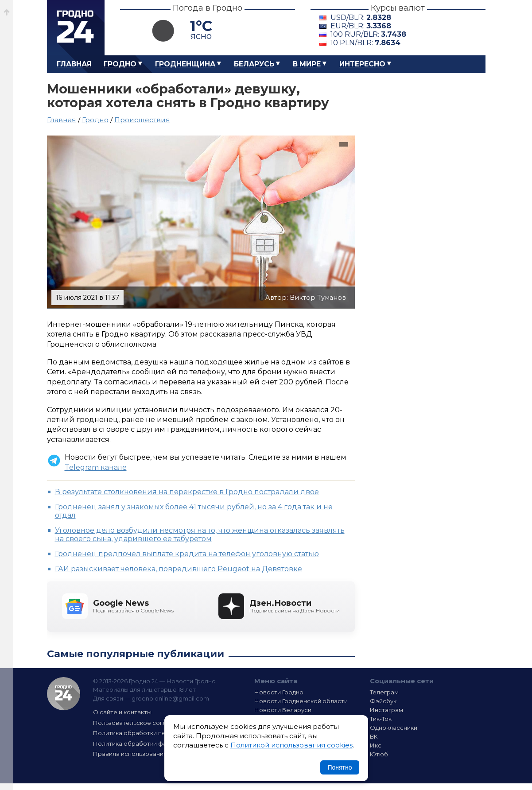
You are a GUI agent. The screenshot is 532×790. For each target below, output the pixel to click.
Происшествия (142, 120)
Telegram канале (96, 467)
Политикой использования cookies (291, 745)
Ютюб (379, 754)
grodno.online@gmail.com (170, 698)
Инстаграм (386, 710)
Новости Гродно (279, 692)
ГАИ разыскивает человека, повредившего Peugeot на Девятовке (179, 569)
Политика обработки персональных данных (159, 733)
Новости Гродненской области (301, 701)
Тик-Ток (381, 719)
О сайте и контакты (122, 712)
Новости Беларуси (283, 710)
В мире (307, 64)
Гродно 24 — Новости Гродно (64, 694)
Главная (74, 64)
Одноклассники (394, 728)
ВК (374, 736)
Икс (376, 745)
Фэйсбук (383, 701)
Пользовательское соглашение (141, 723)
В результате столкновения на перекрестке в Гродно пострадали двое (187, 492)
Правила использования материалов (149, 754)
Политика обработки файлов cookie (148, 744)
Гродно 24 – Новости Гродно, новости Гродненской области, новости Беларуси (76, 28)
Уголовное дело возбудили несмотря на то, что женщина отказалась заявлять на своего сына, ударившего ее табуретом (200, 534)
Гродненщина (185, 64)
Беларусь (254, 64)
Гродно (120, 64)
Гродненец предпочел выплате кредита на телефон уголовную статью (187, 554)
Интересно (362, 64)
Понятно (340, 767)
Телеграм (384, 692)
